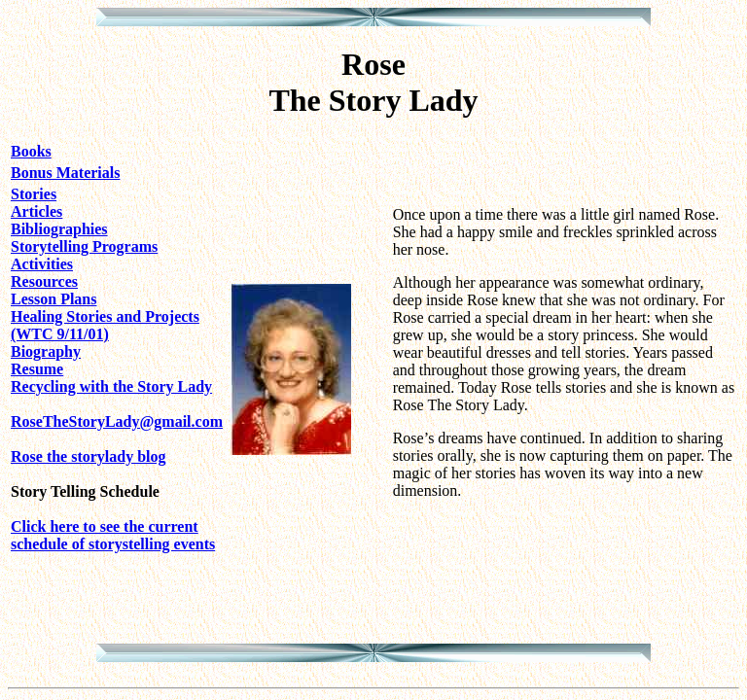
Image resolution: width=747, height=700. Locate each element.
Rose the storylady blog (89, 456)
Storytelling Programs (84, 246)
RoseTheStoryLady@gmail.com (117, 421)
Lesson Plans (53, 299)
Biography (46, 351)
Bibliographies (59, 229)
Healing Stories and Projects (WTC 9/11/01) (105, 325)
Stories (34, 194)
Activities (42, 264)
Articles (36, 211)
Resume (37, 369)
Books (31, 151)
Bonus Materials (65, 173)
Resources (44, 281)
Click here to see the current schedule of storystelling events (113, 535)
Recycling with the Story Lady (111, 386)
